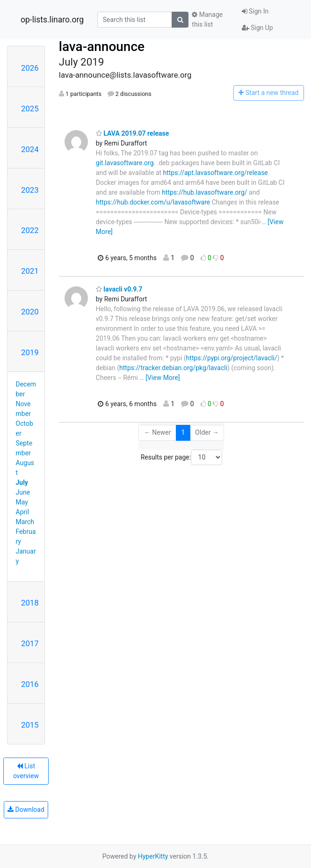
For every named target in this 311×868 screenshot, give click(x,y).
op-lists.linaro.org (52, 20)
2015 (30, 725)
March (25, 522)
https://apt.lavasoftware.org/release (216, 173)
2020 (30, 312)
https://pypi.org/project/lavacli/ (232, 358)
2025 (30, 109)
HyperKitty (153, 856)
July (22, 482)
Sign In (255, 11)
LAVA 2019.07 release (132, 133)
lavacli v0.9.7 (119, 289)
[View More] (163, 378)
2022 (30, 230)
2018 (30, 603)
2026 (30, 68)
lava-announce (102, 47)
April (23, 512)
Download (26, 810)
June (23, 492)
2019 (30, 352)
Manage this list (207, 19)
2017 (30, 643)
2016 (30, 684)
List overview (26, 771)
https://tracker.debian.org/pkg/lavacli (173, 368)
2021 (30, 271)
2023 (30, 190)
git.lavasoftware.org (125, 163)
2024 (30, 149)
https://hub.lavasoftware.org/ (204, 192)
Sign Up (257, 28)
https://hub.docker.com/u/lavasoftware (153, 202)
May (22, 502)
